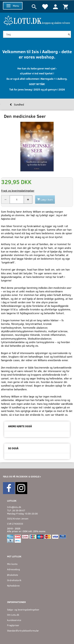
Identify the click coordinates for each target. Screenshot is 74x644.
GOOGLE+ (36, 477)
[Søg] (69, 34)
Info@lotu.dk (14, 507)
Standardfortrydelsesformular (23, 631)
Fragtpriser (13, 625)
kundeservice (14, 620)
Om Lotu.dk (13, 615)
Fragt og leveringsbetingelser (18, 191)
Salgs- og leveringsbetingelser (23, 610)
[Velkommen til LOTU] (37, 20)
